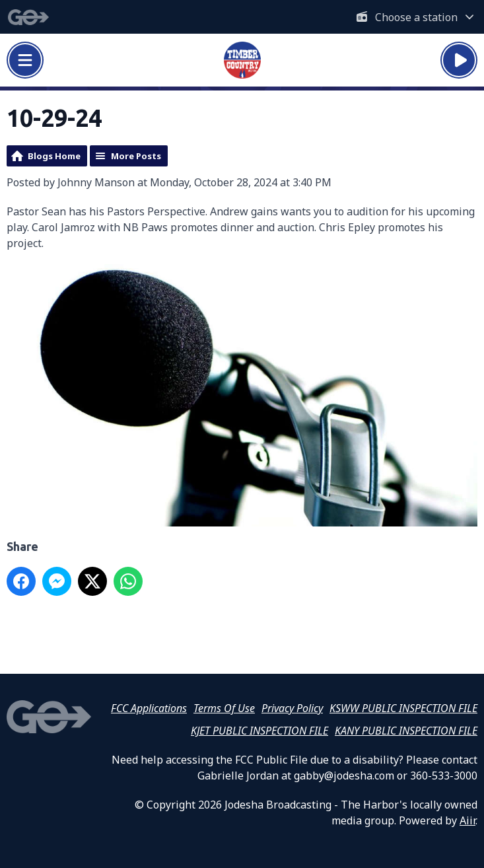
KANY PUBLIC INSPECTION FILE (406, 731)
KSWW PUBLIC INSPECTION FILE (403, 708)
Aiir (467, 820)
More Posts (136, 156)
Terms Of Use (224, 708)
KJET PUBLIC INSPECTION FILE (259, 731)
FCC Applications (149, 708)
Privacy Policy (292, 708)
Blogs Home (54, 156)
